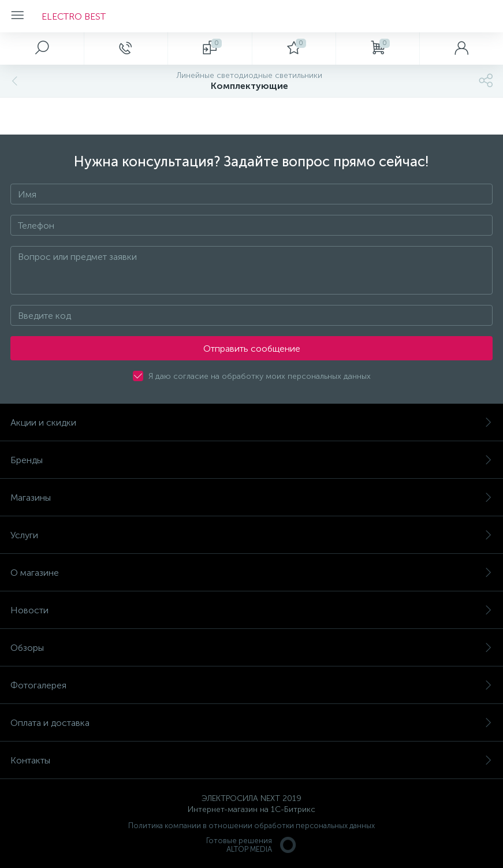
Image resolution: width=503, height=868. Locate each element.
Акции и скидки (251, 422)
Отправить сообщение (252, 349)
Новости (251, 610)
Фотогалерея (251, 685)
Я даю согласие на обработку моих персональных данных (260, 376)
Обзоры (251, 648)
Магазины (251, 498)
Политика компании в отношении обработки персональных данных (251, 826)
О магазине (251, 573)
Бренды (251, 460)
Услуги (251, 535)
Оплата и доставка (251, 723)
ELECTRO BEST (74, 16)
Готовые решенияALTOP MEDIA (252, 845)
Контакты (251, 760)
